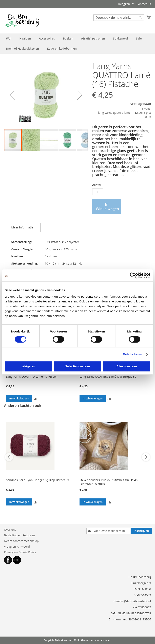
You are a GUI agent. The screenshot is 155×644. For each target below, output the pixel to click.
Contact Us (144, 4)
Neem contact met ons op (21, 541)
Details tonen (132, 354)
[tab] (22, 227)
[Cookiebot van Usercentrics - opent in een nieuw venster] (133, 275)
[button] (12, 95)
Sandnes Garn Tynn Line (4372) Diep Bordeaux (37, 480)
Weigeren (28, 366)
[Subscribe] (141, 531)
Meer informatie (22, 227)
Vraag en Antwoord (17, 547)
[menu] (77, 44)
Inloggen (124, 4)
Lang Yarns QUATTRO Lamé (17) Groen (32, 377)
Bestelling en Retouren (19, 535)
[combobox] (119, 18)
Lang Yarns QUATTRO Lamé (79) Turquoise (108, 377)
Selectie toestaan (78, 366)
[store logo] (22, 21)
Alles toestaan (127, 366)
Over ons (10, 530)
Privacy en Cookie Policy (20, 552)
